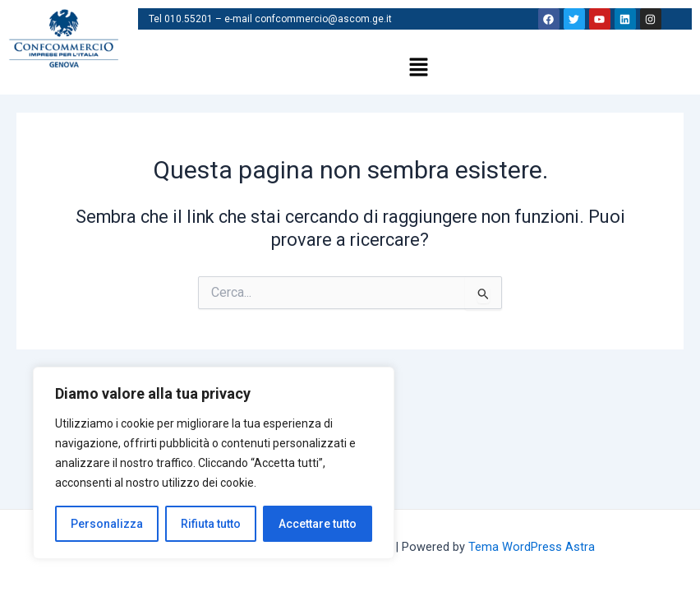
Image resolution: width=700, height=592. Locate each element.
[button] (418, 68)
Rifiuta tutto (211, 524)
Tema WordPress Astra (532, 547)
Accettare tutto (318, 524)
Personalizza (107, 524)
